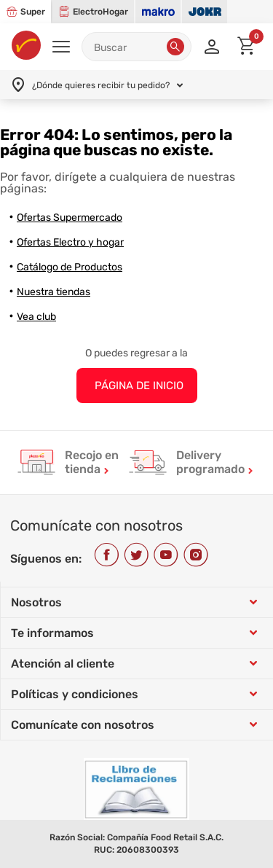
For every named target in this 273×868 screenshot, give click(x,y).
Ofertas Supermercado (70, 218)
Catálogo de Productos (70, 267)
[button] (175, 47)
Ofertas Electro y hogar (70, 242)
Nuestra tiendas (54, 292)
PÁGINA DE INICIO (139, 386)
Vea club (36, 317)
